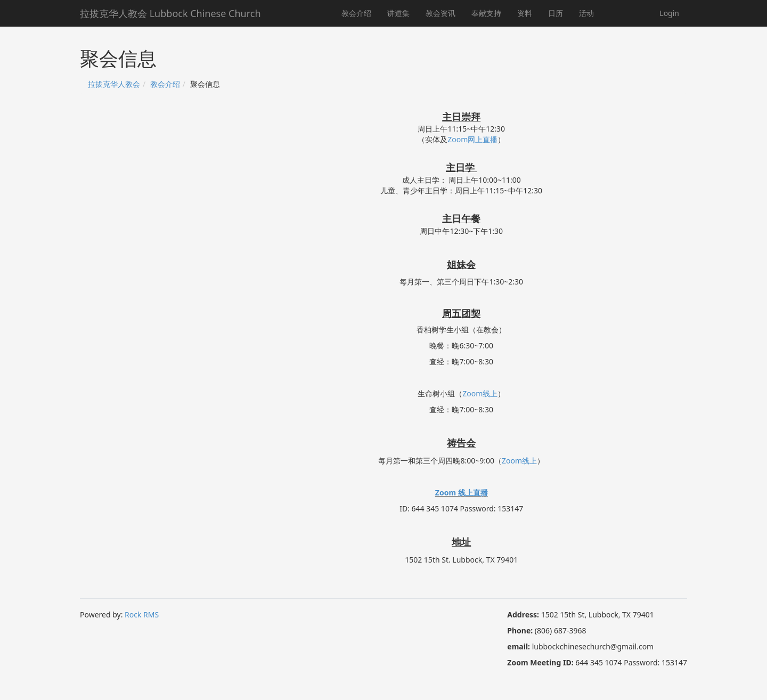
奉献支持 (486, 13)
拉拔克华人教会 (114, 84)
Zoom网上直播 (472, 139)
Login (669, 13)
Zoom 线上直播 (462, 493)
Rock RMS (142, 614)
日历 (556, 13)
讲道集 (398, 13)
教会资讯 (440, 13)
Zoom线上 (480, 393)
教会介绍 (356, 13)
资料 (525, 13)
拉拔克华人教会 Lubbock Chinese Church (170, 13)
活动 (586, 13)
